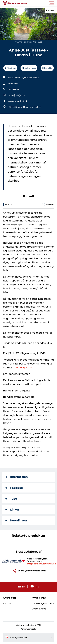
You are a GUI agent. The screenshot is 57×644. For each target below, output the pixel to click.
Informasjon (17, 477)
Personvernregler (28, 629)
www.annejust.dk (18, 101)
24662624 (13, 83)
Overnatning (39, 609)
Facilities (14, 488)
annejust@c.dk (17, 95)
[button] (42, 3)
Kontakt (7, 604)
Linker (12, 510)
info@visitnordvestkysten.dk (41, 564)
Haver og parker (32, 107)
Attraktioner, (16, 107)
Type (11, 499)
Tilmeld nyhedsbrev (43, 604)
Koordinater (16, 521)
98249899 (14, 89)
